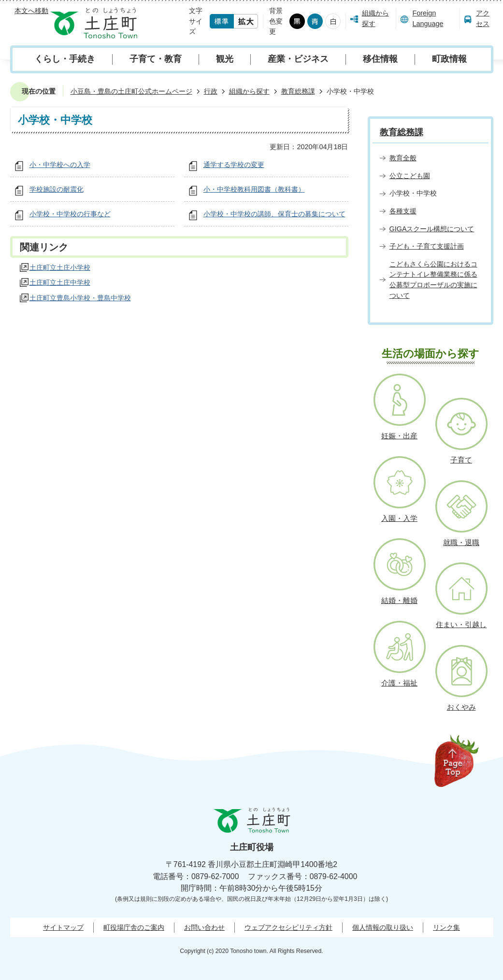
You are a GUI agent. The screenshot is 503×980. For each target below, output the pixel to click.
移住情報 (380, 59)
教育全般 (403, 158)
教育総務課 (298, 91)
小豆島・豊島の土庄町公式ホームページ (131, 91)
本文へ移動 (31, 11)
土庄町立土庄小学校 (60, 267)
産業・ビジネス (298, 59)
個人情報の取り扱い (383, 927)
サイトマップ (63, 927)
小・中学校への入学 (60, 165)
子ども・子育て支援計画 (427, 246)
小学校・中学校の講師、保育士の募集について (274, 214)
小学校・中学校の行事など (70, 214)
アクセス (483, 18)
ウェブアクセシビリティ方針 (288, 927)
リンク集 (446, 927)
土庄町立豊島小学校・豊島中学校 (80, 298)
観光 (225, 59)
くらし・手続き (65, 59)
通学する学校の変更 (234, 165)
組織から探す (375, 18)
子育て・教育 (156, 59)
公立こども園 (410, 176)
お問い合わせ (204, 927)
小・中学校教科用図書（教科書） (254, 189)
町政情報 (449, 59)
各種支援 (403, 211)
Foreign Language (428, 18)
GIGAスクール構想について (432, 229)
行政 (211, 91)
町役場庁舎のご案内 (134, 927)
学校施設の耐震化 (57, 189)
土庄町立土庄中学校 (60, 282)
